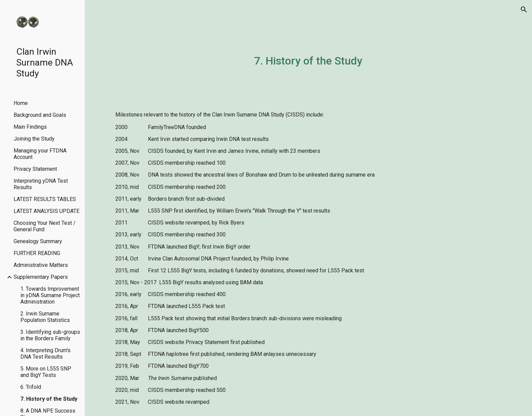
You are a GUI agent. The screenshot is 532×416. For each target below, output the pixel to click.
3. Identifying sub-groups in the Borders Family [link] (50, 335)
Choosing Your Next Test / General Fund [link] (45, 226)
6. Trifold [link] (31, 387)
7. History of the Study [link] (49, 399)
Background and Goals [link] (40, 115)
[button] (524, 10)
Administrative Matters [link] (41, 265)
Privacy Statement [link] (35, 169)
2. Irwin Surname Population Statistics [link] (45, 317)
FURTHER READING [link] (37, 253)
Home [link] (21, 103)
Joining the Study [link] (34, 139)
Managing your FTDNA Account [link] (40, 154)
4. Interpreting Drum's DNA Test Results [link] (45, 354)
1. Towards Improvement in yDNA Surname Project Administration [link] (50, 295)
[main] (308, 60)
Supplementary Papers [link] (41, 277)
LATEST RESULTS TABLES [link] (45, 199)
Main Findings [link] (30, 127)
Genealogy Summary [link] (38, 241)
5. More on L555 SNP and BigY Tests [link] (46, 372)
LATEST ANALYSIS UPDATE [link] (46, 211)
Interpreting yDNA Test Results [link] (41, 184)
